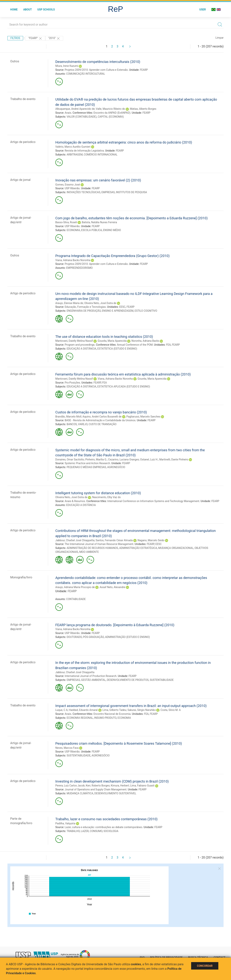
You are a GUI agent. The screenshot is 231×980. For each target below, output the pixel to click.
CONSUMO (96, 831)
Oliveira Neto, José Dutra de (100, 303)
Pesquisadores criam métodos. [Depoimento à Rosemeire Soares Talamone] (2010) (119, 743)
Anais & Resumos (75, 501)
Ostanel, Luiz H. (149, 459)
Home (14, 10)
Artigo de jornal (20, 180)
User (203, 10)
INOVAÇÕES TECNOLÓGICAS (84, 192)
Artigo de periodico (23, 142)
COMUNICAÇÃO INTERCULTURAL (86, 74)
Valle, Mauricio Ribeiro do (110, 109)
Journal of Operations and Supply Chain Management (96, 789)
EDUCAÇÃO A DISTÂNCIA (82, 349)
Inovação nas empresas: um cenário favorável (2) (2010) (98, 180)
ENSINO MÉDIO (112, 230)
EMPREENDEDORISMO (79, 268)
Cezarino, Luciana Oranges (124, 459)
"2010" (54, 38)
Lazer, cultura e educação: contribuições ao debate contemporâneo (103, 827)
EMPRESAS (108, 192)
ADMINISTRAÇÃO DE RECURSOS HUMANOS (92, 548)
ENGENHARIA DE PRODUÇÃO (84, 311)
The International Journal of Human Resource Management (99, 544)
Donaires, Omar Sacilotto (70, 459)
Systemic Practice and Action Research (87, 463)
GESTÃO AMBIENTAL (93, 680)
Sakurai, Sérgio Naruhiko (142, 710)
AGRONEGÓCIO (116, 467)
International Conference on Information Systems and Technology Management (153, 501)
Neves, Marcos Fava (67, 748)
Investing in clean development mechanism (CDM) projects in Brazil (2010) (112, 781)
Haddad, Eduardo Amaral (83, 710)
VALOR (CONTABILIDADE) (82, 117)
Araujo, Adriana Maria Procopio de (75, 587)
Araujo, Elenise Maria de (69, 303)
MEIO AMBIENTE (89, 552)
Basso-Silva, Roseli (66, 222)
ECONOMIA (73, 230)
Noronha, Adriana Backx (145, 341)
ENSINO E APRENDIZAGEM (118, 311)
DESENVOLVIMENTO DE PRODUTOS (128, 680)
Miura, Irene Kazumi (67, 66)
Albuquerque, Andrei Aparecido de (75, 109)
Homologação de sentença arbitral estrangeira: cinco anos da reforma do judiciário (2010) (124, 142)
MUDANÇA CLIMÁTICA (80, 793)
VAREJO (83, 424)
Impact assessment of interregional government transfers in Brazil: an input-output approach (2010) (131, 706)
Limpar (220, 38)
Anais (68, 113)
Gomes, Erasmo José (68, 185)
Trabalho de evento (23, 99)
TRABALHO (73, 831)
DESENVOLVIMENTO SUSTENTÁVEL (115, 793)
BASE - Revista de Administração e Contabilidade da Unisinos (100, 420)
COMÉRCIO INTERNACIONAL (101, 155)
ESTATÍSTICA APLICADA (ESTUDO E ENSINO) (124, 387)
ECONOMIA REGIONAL (80, 718)
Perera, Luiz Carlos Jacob (70, 786)
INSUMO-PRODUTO (105, 718)
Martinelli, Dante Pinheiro (174, 459)
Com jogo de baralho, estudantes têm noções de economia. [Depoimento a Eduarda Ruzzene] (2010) (132, 218)
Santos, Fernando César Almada (114, 540)
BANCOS (72, 424)
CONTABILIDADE (76, 599)
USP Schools (46, 10)
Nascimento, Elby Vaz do (106, 497)
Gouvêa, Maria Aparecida (112, 341)
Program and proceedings (80, 345)
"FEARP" (35, 38)
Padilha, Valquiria (65, 823)
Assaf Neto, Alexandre (113, 587)
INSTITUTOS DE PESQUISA (131, 192)
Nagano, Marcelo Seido (151, 540)
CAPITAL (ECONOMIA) (111, 117)
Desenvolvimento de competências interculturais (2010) (98, 62)
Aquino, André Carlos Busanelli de (102, 417)
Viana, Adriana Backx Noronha (73, 260)
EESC (122, 307)
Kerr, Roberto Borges (98, 786)
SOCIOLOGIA (111, 831)
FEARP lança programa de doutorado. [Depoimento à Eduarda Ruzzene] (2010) (115, 625)
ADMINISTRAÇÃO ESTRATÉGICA (138, 548)
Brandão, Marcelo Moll (68, 417)
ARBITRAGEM (75, 155)
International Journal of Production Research (91, 676)
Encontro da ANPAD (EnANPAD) (112, 113)
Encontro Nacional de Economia (112, 714)
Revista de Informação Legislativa (84, 151)
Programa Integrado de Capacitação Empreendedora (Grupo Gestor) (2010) (112, 256)
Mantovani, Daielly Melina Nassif (74, 341)
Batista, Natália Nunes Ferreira (99, 222)
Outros (15, 61)
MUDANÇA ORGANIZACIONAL (176, 548)
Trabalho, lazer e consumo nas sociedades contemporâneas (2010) (106, 819)
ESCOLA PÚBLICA (92, 230)
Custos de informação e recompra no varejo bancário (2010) (101, 412)
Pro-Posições (72, 383)
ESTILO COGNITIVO (146, 311)
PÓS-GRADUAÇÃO (93, 637)
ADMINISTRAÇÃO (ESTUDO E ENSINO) (128, 637)
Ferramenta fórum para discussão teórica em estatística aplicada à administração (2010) (123, 374)
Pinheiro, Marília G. (96, 459)
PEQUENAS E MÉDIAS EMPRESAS (86, 467)
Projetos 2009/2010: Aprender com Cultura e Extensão (96, 70)
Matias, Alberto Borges (143, 109)
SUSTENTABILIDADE (162, 680)
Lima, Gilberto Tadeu (114, 710)
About (28, 10)
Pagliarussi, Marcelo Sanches (143, 417)
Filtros (15, 38)
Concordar (205, 966)
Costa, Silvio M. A (171, 710)
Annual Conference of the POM (135, 345)
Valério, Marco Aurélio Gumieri (73, 147)
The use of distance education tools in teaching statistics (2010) (104, 337)
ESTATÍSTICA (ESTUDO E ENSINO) (117, 349)
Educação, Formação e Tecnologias (85, 307)
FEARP (144, 70)
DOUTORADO (74, 637)
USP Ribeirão (72, 188)
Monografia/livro (21, 577)
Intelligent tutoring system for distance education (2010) (98, 493)
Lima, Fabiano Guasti (142, 786)
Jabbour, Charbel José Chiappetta (75, 540)
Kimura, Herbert (120, 786)
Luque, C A (61, 710)
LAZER (85, 831)
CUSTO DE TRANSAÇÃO (103, 424)
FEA (168, 345)
